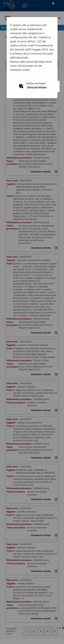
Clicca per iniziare (37, 87)
